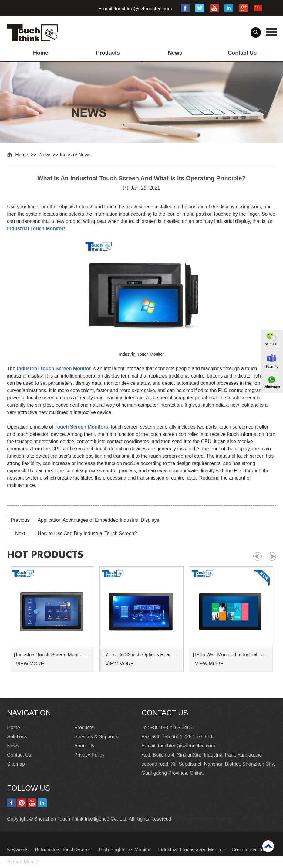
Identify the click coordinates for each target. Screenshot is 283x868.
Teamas (272, 367)
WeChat (272, 344)
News (175, 53)
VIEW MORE (30, 664)
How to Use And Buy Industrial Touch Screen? (87, 533)
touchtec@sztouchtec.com (143, 9)
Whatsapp (272, 387)
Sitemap (16, 764)
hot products (45, 555)
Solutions (17, 737)
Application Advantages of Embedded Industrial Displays (98, 520)
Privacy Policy (89, 755)
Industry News (75, 155)
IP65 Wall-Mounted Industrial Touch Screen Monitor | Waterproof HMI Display (232, 655)
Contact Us (242, 53)
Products (108, 53)
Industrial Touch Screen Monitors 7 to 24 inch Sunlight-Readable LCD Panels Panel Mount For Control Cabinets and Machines (53, 655)
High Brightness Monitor (125, 850)
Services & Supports (96, 737)
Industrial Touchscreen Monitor (192, 850)
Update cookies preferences (203, 819)
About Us (84, 746)
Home (41, 53)
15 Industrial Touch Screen (63, 850)
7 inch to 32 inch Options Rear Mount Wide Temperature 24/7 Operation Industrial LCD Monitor (143, 655)
